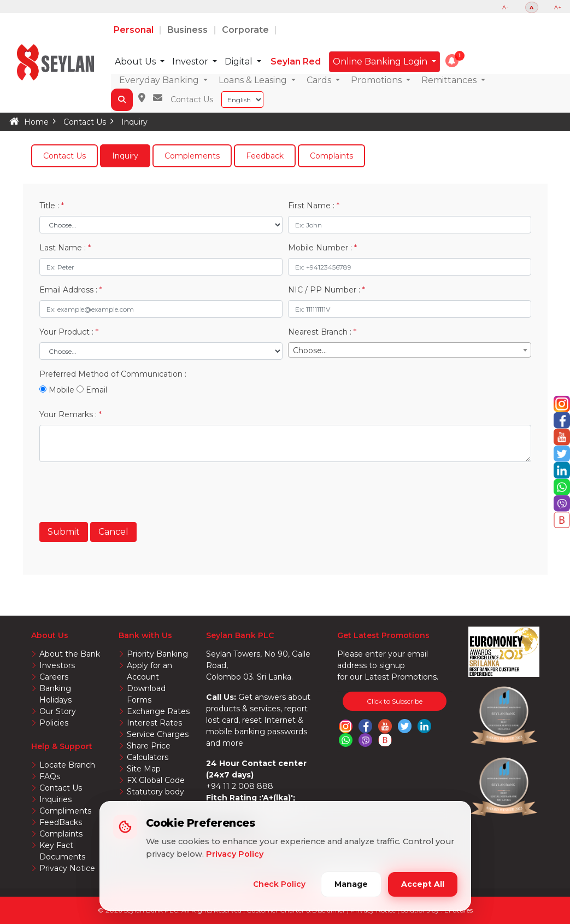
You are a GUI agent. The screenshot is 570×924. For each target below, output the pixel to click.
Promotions (377, 80)
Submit (64, 532)
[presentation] (122, 492)
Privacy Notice (67, 868)
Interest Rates (154, 723)
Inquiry (134, 122)
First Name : (314, 206)
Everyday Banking (160, 80)
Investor (191, 62)
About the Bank (70, 654)
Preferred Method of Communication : (113, 374)
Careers (54, 677)
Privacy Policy (235, 854)
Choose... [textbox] (310, 350)
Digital (240, 62)
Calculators (148, 757)
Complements (192, 156)
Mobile (57, 390)
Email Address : (71, 290)
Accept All (423, 884)
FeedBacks (61, 822)
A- (506, 7)
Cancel (113, 532)
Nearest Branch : (322, 332)
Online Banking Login (381, 62)
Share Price (149, 746)
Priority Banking (157, 654)
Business (189, 30)
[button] (452, 61)
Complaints (331, 156)
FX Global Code (156, 780)
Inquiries (55, 799)
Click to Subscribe (395, 701)
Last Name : (65, 248)
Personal (135, 30)
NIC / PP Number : (327, 290)
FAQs (50, 776)
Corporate (246, 30)
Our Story (58, 711)
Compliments (65, 811)
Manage (351, 884)
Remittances (450, 80)
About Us (136, 62)
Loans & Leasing (254, 80)
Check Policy (279, 884)
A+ (558, 7)
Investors (57, 665)
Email (92, 390)
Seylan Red (296, 62)
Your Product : (69, 332)
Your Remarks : (70, 414)
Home (36, 122)
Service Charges (158, 734)
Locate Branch (67, 765)
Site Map (144, 769)
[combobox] (410, 350)
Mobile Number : (322, 248)
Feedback (265, 156)
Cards (320, 80)
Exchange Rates (158, 711)
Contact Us (192, 100)
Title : (52, 206)
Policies (54, 723)
